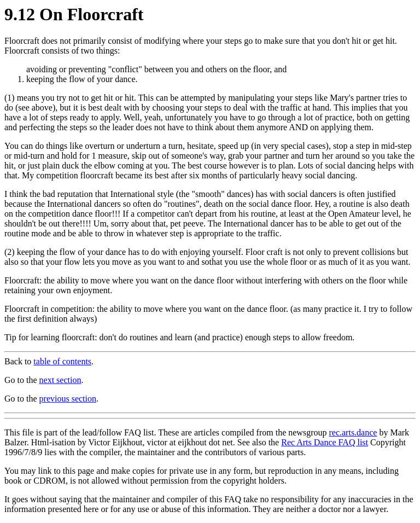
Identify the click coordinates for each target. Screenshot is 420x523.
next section (60, 380)
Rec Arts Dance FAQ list (325, 442)
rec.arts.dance (353, 432)
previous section (68, 399)
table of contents (62, 361)
